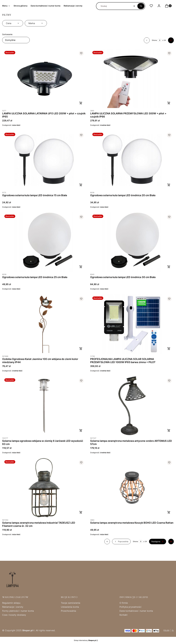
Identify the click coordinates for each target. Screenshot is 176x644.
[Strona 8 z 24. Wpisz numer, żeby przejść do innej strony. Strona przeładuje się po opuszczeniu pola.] (160, 40)
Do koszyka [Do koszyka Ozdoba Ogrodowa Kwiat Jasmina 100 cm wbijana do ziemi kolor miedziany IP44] (81, 349)
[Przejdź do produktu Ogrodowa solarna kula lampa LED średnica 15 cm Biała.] (44, 160)
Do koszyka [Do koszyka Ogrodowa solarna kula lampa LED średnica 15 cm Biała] (81, 185)
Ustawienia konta (70, 607)
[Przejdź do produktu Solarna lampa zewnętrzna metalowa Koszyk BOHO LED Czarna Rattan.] (132, 488)
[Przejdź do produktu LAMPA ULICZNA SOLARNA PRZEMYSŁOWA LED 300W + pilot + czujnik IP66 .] (132, 78)
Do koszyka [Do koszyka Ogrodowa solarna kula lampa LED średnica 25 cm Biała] (81, 267)
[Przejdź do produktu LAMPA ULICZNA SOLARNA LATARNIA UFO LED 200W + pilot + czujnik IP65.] (44, 78)
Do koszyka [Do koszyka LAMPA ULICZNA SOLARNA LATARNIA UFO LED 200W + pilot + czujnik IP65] (81, 103)
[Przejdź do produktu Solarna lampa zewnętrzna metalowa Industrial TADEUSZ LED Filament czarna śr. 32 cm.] (44, 488)
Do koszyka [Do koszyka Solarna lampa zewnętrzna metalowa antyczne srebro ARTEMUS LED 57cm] (169, 430)
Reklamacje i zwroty (13, 607)
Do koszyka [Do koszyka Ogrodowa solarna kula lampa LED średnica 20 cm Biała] (169, 185)
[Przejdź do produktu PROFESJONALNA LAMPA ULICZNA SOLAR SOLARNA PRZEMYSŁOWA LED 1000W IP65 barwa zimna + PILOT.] (132, 324)
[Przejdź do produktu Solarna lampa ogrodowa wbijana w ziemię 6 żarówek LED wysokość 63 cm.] (44, 406)
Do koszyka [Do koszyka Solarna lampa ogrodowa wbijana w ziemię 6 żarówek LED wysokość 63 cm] (81, 430)
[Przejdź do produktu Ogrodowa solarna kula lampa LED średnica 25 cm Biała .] (44, 242)
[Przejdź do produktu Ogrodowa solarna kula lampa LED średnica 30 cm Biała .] (132, 242)
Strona (154, 40)
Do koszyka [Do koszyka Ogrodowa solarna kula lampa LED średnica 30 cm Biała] (169, 267)
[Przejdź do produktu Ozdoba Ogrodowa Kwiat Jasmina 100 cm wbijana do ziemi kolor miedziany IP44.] (44, 324)
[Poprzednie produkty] (121, 542)
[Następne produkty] (158, 542)
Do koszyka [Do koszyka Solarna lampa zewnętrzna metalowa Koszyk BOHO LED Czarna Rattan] (169, 512)
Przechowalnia (68, 611)
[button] (141, 6)
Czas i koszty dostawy (14, 615)
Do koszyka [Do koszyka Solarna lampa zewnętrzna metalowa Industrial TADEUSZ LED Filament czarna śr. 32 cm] (81, 512)
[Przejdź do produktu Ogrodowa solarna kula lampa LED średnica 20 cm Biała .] (132, 160)
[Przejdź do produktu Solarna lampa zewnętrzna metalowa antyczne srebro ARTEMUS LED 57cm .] (132, 406)
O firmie (124, 603)
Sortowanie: (7, 34)
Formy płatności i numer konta (18, 611)
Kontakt (123, 615)
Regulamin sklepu (11, 603)
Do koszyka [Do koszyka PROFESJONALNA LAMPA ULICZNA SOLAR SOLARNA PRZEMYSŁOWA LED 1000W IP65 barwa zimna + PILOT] (169, 349)
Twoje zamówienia (71, 603)
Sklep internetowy (85, 640)
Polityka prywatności (130, 607)
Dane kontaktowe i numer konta (136, 611)
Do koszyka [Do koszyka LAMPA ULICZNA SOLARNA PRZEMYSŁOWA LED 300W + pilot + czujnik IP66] (169, 103)
